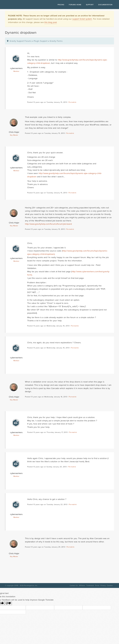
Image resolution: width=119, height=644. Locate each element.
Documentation (105, 5)
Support (90, 5)
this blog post (51, 22)
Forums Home (75, 5)
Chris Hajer (14, 132)
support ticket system (82, 19)
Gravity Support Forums (20, 41)
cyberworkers (16, 68)
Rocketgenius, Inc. (31, 585)
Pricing (61, 5)
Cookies (110, 585)
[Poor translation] (8, 603)
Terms (97, 585)
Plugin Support (41, 41)
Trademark (90, 585)
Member (16, 71)
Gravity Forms (56, 41)
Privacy (103, 585)
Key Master (14, 135)
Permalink (72, 102)
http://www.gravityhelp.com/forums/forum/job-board (48, 224)
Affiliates (82, 585)
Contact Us (74, 585)
